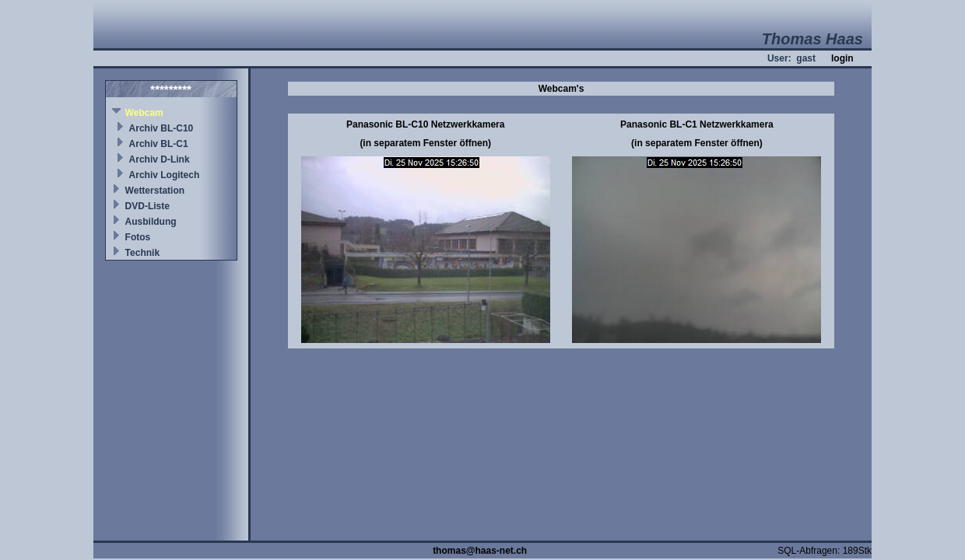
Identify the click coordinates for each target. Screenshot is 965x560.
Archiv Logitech (165, 175)
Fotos (138, 237)
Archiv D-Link (160, 159)
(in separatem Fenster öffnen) (425, 143)
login (842, 58)
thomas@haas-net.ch (480, 551)
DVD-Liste (147, 206)
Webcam (144, 113)
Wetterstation (155, 191)
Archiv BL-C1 (159, 144)
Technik (142, 253)
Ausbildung (151, 222)
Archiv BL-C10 (161, 128)
